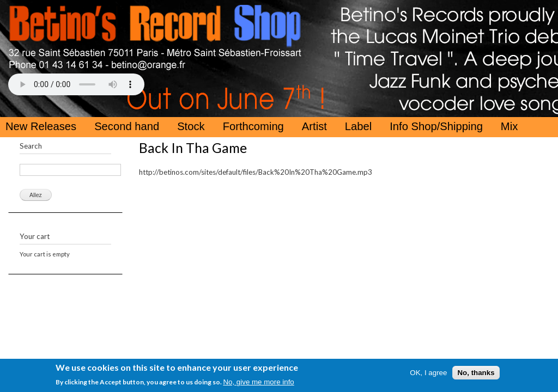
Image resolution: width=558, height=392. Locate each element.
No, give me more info (258, 383)
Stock (191, 126)
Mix (509, 126)
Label (358, 126)
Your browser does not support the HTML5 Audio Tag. (76, 84)
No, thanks (476, 374)
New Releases (41, 126)
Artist (314, 126)
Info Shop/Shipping (436, 126)
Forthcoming (253, 126)
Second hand (127, 126)
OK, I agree (428, 374)
